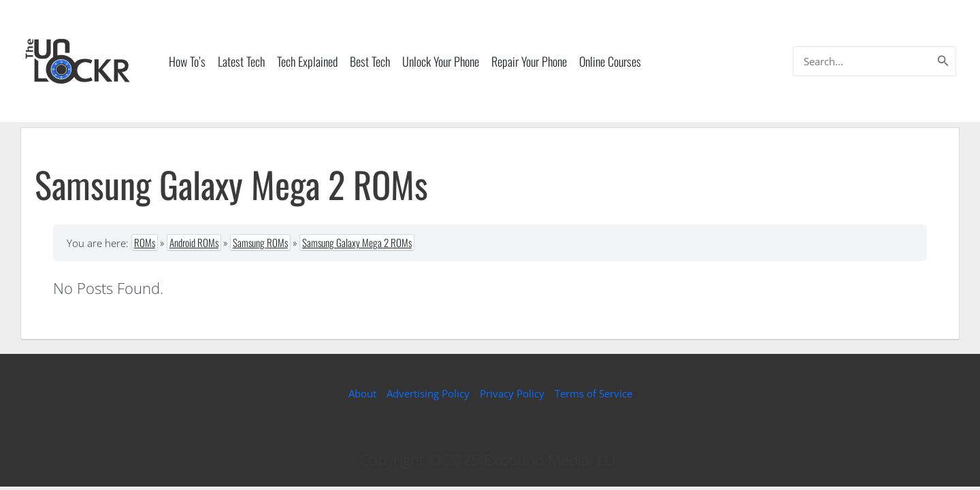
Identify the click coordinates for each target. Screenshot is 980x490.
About (362, 393)
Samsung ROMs (260, 242)
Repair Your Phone (529, 61)
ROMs (145, 242)
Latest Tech (241, 61)
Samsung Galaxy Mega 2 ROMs (357, 242)
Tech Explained (307, 61)
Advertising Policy (428, 393)
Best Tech (370, 61)
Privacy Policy (512, 393)
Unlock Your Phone (441, 61)
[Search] (943, 61)
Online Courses (610, 61)
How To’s (187, 61)
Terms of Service (593, 393)
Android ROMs (194, 242)
